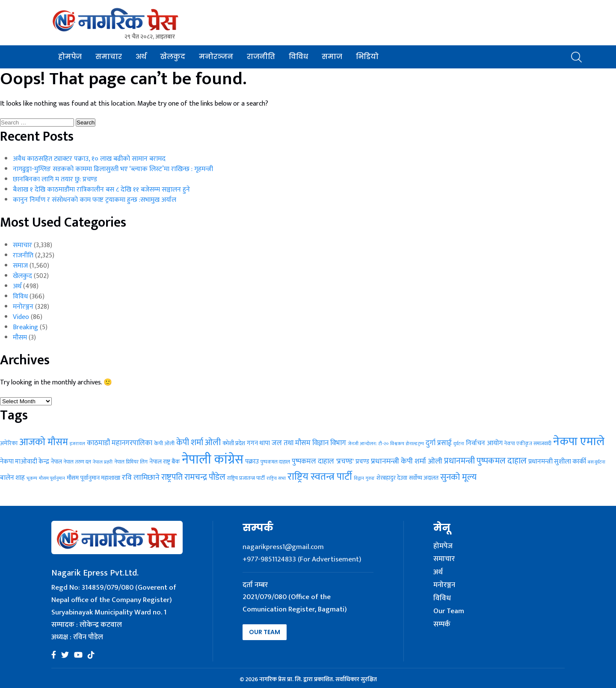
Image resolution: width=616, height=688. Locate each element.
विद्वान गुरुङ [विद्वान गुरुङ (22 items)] (364, 478)
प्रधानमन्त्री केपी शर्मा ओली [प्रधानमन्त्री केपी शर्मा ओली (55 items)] (407, 461)
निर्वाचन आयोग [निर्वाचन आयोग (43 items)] (484, 443)
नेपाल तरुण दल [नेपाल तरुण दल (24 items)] (77, 462)
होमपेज (70, 57)
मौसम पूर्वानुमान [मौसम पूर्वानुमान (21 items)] (52, 478)
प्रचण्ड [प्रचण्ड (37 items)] (362, 462)
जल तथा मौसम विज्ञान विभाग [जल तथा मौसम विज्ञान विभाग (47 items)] (309, 443)
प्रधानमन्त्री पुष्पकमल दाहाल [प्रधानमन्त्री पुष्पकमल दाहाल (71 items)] (485, 461)
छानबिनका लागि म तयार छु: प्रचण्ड (55, 179)
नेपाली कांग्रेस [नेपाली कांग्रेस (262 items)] (213, 460)
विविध (298, 57)
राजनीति (261, 57)
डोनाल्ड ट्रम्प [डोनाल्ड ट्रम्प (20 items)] (415, 444)
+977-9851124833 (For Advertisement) (302, 559)
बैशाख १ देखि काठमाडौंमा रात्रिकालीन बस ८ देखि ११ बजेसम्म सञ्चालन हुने (101, 190)
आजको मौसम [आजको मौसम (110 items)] (44, 442)
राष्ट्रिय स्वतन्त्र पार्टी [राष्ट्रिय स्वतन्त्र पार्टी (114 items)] (320, 477)
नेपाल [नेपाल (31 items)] (56, 462)
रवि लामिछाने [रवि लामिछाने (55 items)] (141, 478)
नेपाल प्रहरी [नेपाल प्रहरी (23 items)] (103, 462)
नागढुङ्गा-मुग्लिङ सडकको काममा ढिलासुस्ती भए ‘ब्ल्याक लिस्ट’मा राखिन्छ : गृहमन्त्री (113, 169)
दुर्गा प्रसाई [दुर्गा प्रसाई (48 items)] (439, 443)
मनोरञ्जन (216, 57)
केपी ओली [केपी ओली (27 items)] (164, 443)
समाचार (109, 57)
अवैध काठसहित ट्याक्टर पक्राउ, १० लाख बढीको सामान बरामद (89, 159)
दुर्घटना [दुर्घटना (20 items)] (459, 444)
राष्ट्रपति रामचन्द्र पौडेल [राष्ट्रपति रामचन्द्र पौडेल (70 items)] (193, 477)
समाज (332, 57)
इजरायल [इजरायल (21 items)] (77, 444)
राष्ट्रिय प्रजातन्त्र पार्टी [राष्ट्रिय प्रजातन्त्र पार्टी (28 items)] (246, 478)
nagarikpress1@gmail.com (283, 547)
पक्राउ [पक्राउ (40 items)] (252, 461)
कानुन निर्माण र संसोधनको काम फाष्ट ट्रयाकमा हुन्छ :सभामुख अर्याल (95, 200)
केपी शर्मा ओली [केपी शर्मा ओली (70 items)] (198, 443)
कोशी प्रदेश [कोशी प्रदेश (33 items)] (234, 443)
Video (21, 317)
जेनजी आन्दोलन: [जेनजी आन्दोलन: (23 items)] (362, 444)
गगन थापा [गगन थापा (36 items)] (258, 443)
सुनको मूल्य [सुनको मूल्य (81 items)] (458, 477)
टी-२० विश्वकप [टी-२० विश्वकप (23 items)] (391, 444)
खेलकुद (173, 57)
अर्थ (141, 57)
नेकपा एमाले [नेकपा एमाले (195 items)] (579, 441)
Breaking (25, 327)
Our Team (265, 632)
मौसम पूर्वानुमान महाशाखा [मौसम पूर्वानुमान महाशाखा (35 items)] (93, 478)
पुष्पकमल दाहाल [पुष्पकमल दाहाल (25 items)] (275, 462)
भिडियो (367, 57)
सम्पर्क (442, 625)
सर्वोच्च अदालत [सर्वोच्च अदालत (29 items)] (424, 478)
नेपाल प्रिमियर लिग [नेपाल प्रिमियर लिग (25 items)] (131, 462)
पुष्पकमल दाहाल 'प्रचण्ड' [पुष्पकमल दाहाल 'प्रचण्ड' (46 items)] (323, 461)
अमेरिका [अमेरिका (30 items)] (9, 443)
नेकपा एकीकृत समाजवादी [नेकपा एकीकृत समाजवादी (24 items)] (528, 443)
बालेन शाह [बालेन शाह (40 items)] (12, 478)
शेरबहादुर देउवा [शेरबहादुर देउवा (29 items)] (392, 478)
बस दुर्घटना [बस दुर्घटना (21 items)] (597, 462)
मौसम (20, 338)
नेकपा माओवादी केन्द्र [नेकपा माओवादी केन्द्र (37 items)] (25, 462)
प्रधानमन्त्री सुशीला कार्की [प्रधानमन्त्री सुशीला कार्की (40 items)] (557, 461)
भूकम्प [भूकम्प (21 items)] (32, 478)
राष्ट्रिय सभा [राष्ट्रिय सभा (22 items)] (276, 478)
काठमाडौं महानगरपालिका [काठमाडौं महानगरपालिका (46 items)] (120, 443)
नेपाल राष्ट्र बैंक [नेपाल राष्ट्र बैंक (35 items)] (165, 462)
